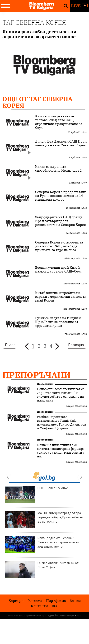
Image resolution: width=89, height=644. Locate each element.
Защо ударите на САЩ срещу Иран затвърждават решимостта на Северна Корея (61, 221)
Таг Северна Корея (34, 22)
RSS (55, 606)
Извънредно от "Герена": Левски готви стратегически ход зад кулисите (42, 545)
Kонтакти (39, 606)
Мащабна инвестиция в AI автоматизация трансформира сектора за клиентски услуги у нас (61, 451)
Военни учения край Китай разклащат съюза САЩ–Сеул (58, 269)
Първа (10, 345)
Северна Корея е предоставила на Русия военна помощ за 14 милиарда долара (61, 196)
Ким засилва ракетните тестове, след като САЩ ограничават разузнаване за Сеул (59, 122)
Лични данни (49, 616)
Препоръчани (37, 375)
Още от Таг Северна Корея (37, 102)
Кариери (16, 601)
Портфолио (56, 601)
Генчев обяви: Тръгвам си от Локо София (42, 570)
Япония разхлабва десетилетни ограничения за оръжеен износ (39, 34)
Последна (76, 345)
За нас (75, 601)
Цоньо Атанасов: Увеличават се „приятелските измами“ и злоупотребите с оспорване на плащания (61, 395)
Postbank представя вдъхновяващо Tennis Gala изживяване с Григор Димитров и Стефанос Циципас (61, 423)
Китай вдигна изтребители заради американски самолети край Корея (61, 297)
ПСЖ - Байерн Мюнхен (37, 495)
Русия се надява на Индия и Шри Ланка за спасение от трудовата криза (58, 322)
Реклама (35, 601)
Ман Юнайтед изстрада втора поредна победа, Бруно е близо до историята (44, 520)
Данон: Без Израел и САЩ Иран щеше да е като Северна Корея (61, 143)
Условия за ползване (18, 616)
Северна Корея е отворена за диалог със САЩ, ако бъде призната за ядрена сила (59, 246)
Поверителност (35, 616)
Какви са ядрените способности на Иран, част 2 (58, 168)
